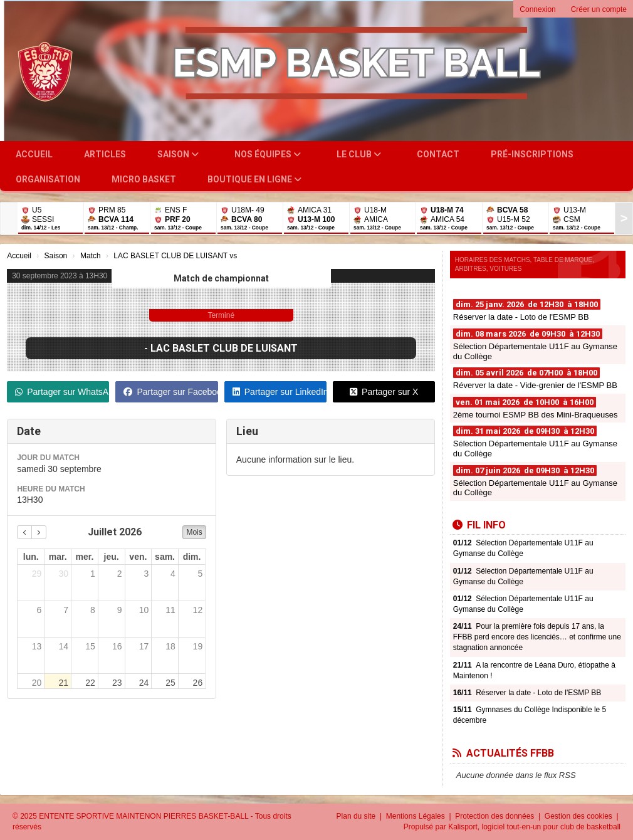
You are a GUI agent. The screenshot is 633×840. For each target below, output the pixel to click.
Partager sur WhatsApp (62, 392)
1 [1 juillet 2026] (93, 574)
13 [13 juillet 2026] (37, 646)
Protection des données (495, 816)
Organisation (48, 179)
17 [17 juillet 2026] (144, 646)
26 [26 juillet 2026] (198, 683)
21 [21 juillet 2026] (64, 683)
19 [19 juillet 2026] (198, 646)
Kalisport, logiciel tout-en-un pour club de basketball (534, 827)
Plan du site (357, 816)
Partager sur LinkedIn (280, 392)
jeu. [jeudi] (112, 557)
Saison (178, 154)
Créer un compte (599, 9)
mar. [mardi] (58, 557)
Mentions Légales (416, 816)
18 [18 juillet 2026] (170, 646)
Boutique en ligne (254, 179)
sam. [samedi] (165, 557)
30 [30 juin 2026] (64, 574)
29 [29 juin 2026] (37, 574)
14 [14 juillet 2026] (64, 646)
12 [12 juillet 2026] (198, 610)
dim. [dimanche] (192, 557)
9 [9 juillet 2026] (120, 610)
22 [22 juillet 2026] (90, 683)
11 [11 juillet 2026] (170, 610)
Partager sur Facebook (170, 392)
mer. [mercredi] (85, 557)
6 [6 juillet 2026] (39, 610)
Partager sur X (384, 392)
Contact (438, 154)
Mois (194, 532)
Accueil (34, 154)
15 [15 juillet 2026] (90, 646)
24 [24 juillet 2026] (144, 683)
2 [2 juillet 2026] (120, 574)
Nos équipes (268, 154)
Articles (105, 154)
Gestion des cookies (579, 816)
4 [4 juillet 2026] (173, 574)
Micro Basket (144, 179)
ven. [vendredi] (138, 557)
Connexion (537, 9)
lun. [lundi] (31, 557)
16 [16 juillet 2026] (117, 646)
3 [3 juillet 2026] (146, 574)
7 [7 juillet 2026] (66, 610)
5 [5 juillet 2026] (200, 574)
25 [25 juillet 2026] (170, 683)
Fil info (479, 525)
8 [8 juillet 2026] (93, 610)
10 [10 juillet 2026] (144, 610)
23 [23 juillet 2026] (117, 683)
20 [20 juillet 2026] (37, 683)
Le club (359, 154)
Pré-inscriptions (532, 154)
